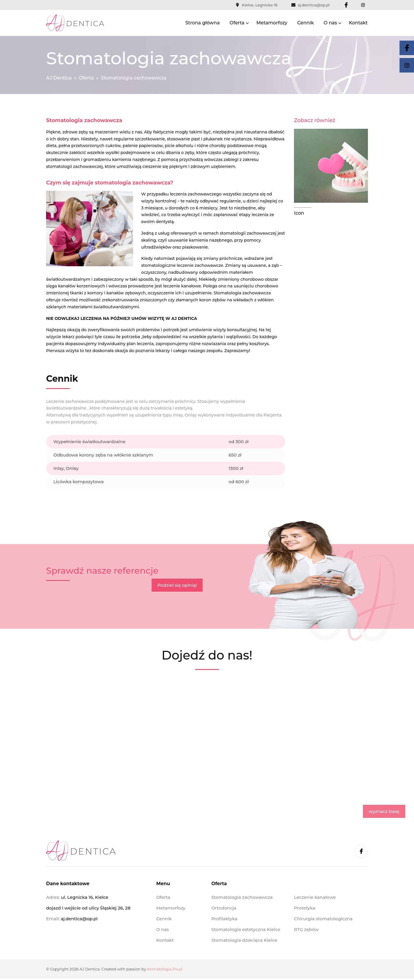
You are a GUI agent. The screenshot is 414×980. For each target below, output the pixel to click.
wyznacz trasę (384, 811)
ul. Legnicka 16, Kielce (85, 897)
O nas (330, 23)
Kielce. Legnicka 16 (256, 5)
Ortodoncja (224, 908)
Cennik (305, 23)
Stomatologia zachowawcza (242, 897)
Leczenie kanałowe (315, 897)
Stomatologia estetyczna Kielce (246, 929)
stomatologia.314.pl (165, 969)
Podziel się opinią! (177, 585)
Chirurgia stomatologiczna (323, 919)
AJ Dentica (59, 78)
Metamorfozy (272, 23)
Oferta (237, 23)
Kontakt (358, 23)
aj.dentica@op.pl (310, 5)
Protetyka (305, 908)
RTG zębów (306, 929)
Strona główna (202, 23)
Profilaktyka (224, 919)
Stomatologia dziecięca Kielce (244, 940)
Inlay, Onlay (66, 468)
